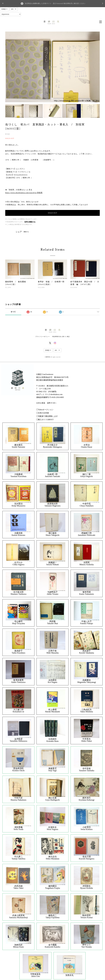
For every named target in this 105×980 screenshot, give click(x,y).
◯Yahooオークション (45, 410)
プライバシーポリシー (43, 337)
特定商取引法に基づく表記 (61, 337)
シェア (19, 232)
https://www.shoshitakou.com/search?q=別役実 (24, 193)
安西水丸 (70, 975)
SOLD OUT (52, 213)
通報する (26, 232)
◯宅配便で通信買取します (47, 416)
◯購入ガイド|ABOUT (45, 420)
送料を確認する (30, 222)
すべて (13, 312)
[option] (52, 67)
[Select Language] (10, 14)
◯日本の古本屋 (43, 413)
